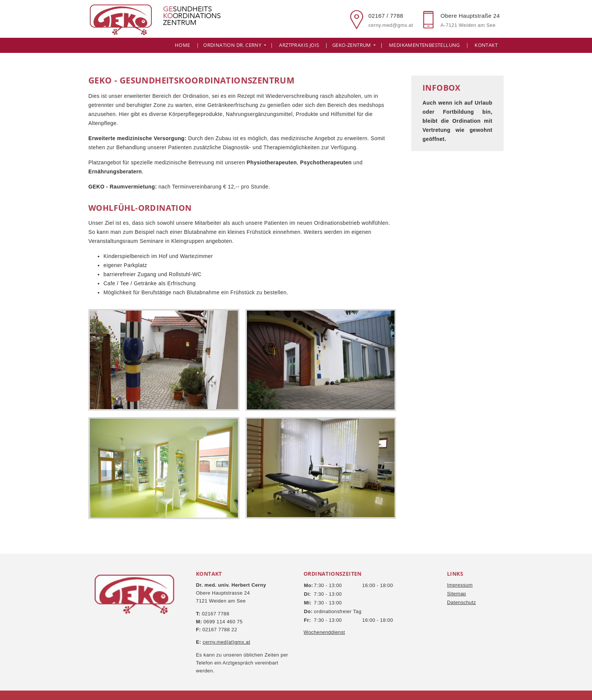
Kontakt (486, 45)
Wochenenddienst (324, 632)
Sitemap (457, 594)
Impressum (460, 585)
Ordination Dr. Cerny (233, 45)
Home (183, 45)
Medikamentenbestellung (424, 45)
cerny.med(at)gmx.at (227, 642)
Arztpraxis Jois (299, 45)
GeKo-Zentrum (352, 45)
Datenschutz (462, 602)
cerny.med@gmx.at (391, 25)
